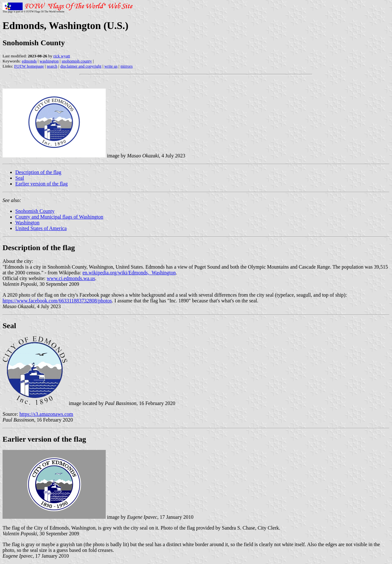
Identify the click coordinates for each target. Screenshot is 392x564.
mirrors (126, 66)
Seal (20, 178)
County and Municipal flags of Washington (59, 217)
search (52, 66)
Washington (27, 223)
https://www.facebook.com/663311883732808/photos (57, 301)
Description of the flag (38, 172)
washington (49, 61)
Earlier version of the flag (41, 184)
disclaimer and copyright (81, 66)
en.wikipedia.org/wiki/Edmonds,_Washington (129, 273)
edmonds (29, 61)
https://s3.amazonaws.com (46, 414)
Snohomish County (35, 211)
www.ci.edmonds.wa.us (71, 278)
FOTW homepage (29, 66)
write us (111, 66)
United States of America (41, 228)
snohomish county (77, 61)
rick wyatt (62, 56)
